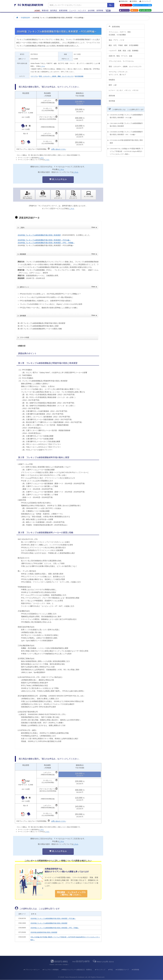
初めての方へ (125, 6)
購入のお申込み (58, 179)
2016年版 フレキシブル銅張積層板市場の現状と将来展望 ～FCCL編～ (44, 240)
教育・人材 (113, 84)
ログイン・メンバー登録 (142, 6)
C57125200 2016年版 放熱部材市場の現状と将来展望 (126, 140)
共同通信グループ (122, 970)
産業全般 (112, 94)
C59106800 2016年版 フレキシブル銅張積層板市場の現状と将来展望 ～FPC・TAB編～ (126, 132)
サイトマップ (145, 2)
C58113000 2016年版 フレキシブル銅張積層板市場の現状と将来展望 (126, 123)
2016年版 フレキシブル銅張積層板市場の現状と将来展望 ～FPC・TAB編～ (46, 243)
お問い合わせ (145, 11)
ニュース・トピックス (78, 11)
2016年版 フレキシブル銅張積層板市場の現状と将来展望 (39, 235)
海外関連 (112, 100)
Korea (133, 2)
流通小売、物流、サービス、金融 (120, 54)
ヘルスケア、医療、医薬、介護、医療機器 (124, 49)
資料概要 (58, 315)
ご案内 (58, 227)
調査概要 (58, 253)
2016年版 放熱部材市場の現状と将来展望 (44, 932)
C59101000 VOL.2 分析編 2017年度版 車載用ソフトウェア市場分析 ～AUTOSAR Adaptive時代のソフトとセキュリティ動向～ (126, 150)
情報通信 (112, 78)
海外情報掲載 (79, 76)
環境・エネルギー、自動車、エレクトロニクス (125, 65)
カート (134, 11)
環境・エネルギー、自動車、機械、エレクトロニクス (56, 76)
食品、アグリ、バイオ (117, 39)
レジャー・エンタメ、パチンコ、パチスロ (124, 89)
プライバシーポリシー (31, 970)
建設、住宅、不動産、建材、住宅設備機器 (124, 44)
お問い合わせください (59, 149)
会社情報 (91, 11)
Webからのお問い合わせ (103, 962)
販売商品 (54, 11)
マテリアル (34, 76)
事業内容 (45, 11)
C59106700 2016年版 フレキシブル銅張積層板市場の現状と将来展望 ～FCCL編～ (126, 115)
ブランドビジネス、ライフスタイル (121, 60)
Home (37, 11)
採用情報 (100, 11)
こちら (43, 66)
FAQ (110, 970)
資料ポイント (58, 286)
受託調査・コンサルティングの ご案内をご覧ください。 (71, 894)
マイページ (124, 11)
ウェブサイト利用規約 (50, 970)
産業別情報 (63, 11)
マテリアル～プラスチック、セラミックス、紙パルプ (119, 72)
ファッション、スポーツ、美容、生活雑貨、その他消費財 (120, 32)
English (123, 2)
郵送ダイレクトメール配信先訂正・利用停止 (77, 970)
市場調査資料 (25, 18)
